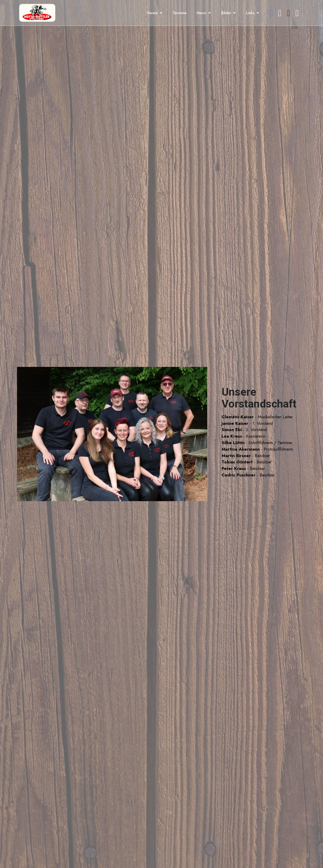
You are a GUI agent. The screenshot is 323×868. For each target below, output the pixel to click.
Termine (180, 13)
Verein (152, 13)
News (202, 13)
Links (250, 13)
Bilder (226, 13)
